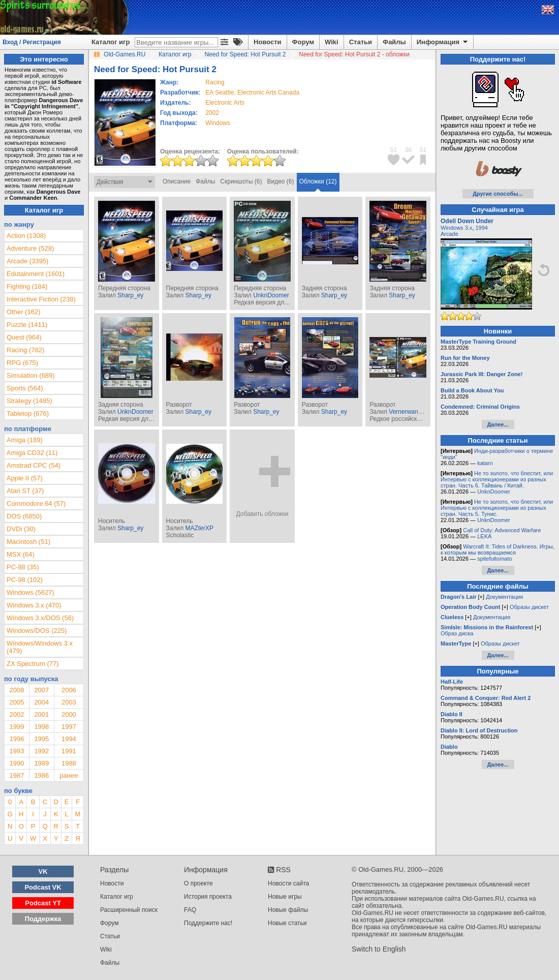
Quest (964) (24, 337)
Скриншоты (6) (241, 181)
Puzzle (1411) (27, 325)
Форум (303, 42)
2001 (41, 714)
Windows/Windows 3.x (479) (40, 647)
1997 (69, 727)
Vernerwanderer (410, 412)
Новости (268, 42)
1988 (69, 763)
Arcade (449, 234)
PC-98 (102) (25, 580)
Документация (504, 597)
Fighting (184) (27, 286)
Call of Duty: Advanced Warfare (502, 530)
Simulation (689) (31, 375)
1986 (41, 775)
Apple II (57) (25, 478)
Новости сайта (288, 883)
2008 (17, 690)
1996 (17, 739)
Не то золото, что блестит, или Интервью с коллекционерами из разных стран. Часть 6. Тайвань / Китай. (497, 479)
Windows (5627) (30, 592)
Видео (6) (280, 181)
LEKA (484, 536)
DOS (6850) (24, 516)
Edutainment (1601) (36, 274)
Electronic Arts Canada (268, 93)
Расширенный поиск (129, 910)
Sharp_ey (130, 295)
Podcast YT (43, 903)
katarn (485, 463)
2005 (17, 702)
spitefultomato (494, 559)
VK (43, 871)
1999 (17, 727)
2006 (69, 690)
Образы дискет (529, 607)
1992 (41, 751)
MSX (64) (21, 554)
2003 (69, 702)
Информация (443, 42)
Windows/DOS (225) (37, 631)
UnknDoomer (271, 295)
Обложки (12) (318, 181)
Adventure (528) (30, 248)
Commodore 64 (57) (36, 503)
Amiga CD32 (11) (32, 453)
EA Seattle (220, 93)
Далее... (498, 424)
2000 (69, 714)
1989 (41, 763)
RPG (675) (22, 363)
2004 (41, 702)
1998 (41, 727)
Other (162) (23, 312)
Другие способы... (498, 194)
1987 (17, 775)
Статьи (361, 42)
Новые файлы (288, 910)
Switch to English (379, 949)
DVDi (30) (21, 529)
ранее (69, 775)
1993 (17, 751)
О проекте (198, 883)
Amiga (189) (25, 440)
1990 (17, 763)
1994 (69, 739)
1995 (41, 739)
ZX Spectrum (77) (33, 664)
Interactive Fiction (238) (41, 299)
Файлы (394, 42)
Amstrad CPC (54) (34, 465)
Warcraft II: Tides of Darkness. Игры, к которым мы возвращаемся (498, 549)
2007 (41, 690)
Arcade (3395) (27, 261)
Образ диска (457, 633)
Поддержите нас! (208, 923)
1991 (69, 751)
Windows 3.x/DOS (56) (40, 618)
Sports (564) (25, 388)
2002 (212, 113)
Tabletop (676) (28, 414)
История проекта (208, 897)
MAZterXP (199, 528)
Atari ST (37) (25, 491)
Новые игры (285, 897)
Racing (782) (25, 350)
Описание (177, 181)
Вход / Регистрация (32, 42)
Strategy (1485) (29, 401)
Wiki (332, 42)
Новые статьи (287, 923)
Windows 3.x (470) (34, 605)
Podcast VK (43, 887)
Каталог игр (111, 42)
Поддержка (43, 919)
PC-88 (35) (23, 567)
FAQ (190, 910)
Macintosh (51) (28, 542)
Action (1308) (26, 236)
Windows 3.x (456, 228)
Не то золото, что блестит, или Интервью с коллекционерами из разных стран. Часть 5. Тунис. (497, 508)
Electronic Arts (225, 103)
